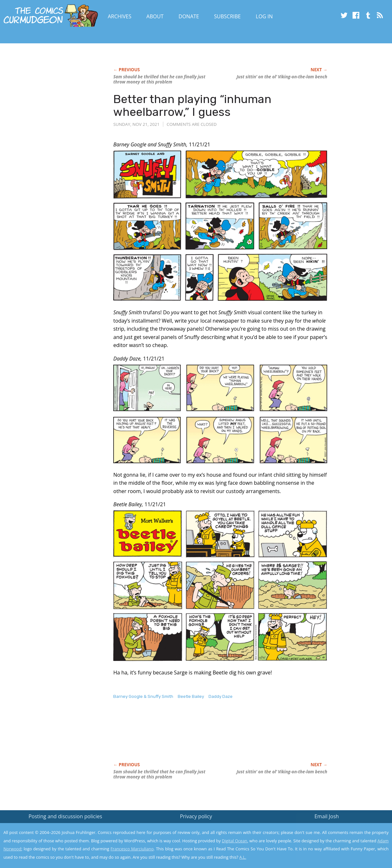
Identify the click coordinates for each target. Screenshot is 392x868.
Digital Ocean (234, 841)
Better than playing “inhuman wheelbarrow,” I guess (192, 105)
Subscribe (227, 16)
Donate (189, 16)
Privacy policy (196, 816)
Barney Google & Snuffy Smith (143, 696)
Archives (120, 16)
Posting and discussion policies (65, 816)
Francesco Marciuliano (132, 849)
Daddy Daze (221, 696)
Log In (264, 16)
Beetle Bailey (191, 696)
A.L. (243, 857)
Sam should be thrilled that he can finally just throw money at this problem (159, 79)
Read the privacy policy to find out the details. (335, 828)
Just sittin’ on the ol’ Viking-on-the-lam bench (282, 77)
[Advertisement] (230, 737)
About (155, 16)
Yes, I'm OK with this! (338, 844)
